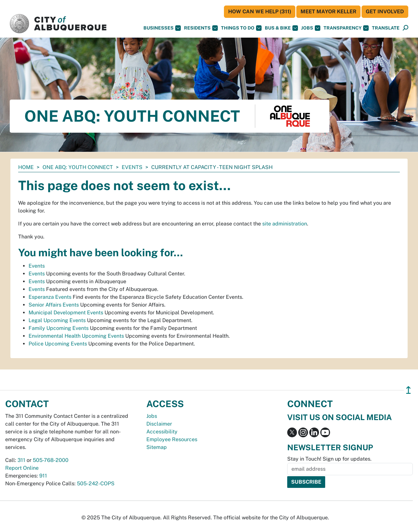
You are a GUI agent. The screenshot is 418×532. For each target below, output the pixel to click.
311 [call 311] (21, 460)
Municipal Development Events (66, 313)
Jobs (311, 28)
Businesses (162, 28)
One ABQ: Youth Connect (78, 167)
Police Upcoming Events (58, 344)
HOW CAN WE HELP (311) (260, 12)
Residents (201, 28)
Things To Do (241, 28)
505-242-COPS (96, 484)
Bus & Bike (281, 28)
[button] (386, 28)
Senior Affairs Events (54, 305)
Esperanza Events (50, 297)
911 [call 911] (43, 476)
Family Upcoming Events (59, 328)
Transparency (346, 28)
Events (132, 167)
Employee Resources (172, 439)
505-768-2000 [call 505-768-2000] (51, 460)
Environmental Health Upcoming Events (76, 336)
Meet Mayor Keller (328, 12)
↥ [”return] (408, 390)
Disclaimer (159, 424)
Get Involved (385, 12)
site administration (285, 224)
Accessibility (162, 432)
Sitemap (157, 447)
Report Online (22, 468)
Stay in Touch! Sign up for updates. (329, 459)
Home (26, 167)
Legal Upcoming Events (57, 320)
